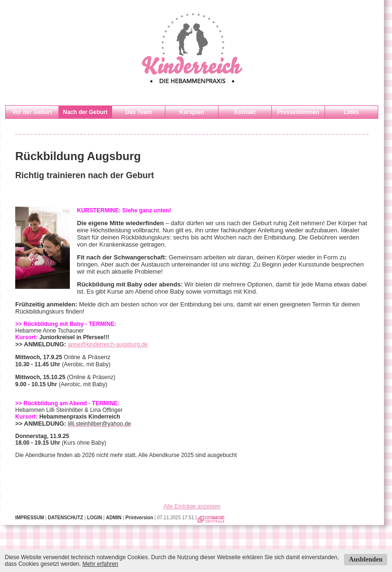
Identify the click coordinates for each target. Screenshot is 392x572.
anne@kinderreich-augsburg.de (108, 344)
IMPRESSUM (30, 518)
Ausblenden (366, 559)
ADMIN (114, 518)
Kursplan (191, 112)
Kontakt (245, 112)
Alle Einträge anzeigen (192, 506)
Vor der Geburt (32, 112)
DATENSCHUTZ (66, 518)
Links (351, 112)
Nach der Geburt (85, 112)
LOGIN (95, 518)
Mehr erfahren (100, 564)
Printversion (139, 518)
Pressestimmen (298, 112)
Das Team (139, 112)
